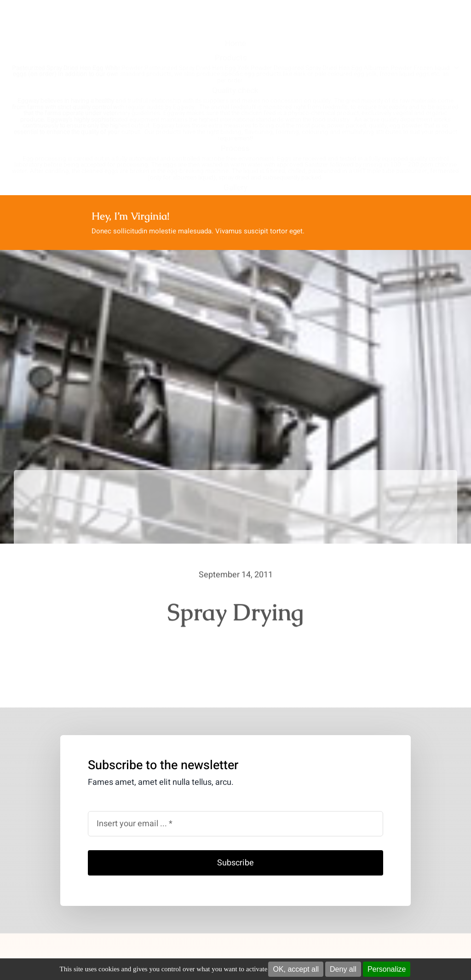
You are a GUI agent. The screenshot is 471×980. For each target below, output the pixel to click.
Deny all (343, 969)
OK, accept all (296, 969)
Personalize (387, 969)
